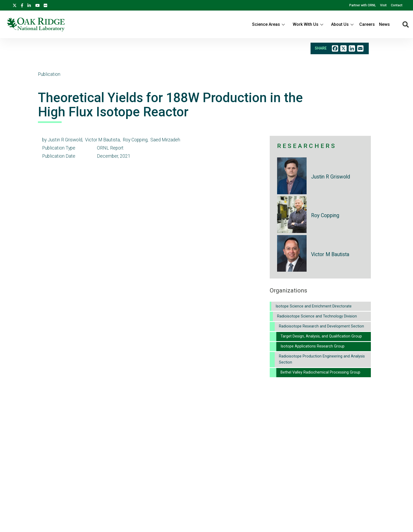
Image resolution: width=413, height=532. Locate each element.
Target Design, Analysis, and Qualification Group (321, 336)
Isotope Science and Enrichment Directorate (314, 306)
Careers (367, 24)
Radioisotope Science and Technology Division (317, 316)
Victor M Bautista (330, 254)
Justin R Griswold (331, 177)
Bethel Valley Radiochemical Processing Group (320, 372)
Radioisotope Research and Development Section (321, 326)
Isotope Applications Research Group (313, 346)
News (384, 24)
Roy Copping (325, 215)
